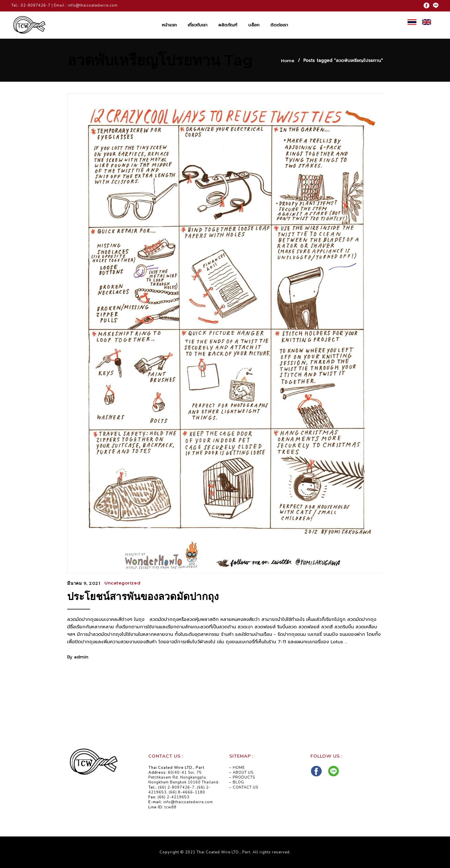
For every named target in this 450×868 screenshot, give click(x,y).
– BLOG (237, 782)
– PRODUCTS (242, 777)
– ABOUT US (241, 773)
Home (288, 61)
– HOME (237, 768)
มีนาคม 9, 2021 (84, 583)
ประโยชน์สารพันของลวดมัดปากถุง (143, 596)
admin (81, 657)
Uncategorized (123, 583)
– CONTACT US (244, 787)
